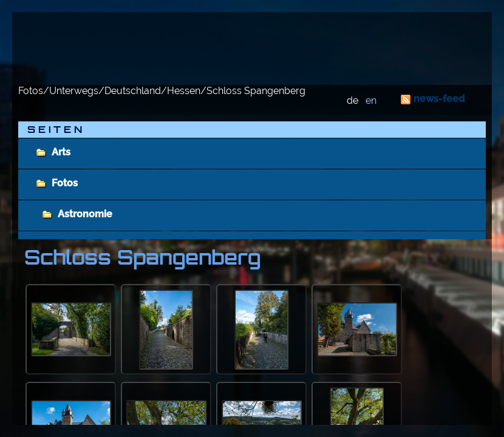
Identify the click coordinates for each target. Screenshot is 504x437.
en (371, 100)
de (352, 100)
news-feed (439, 99)
